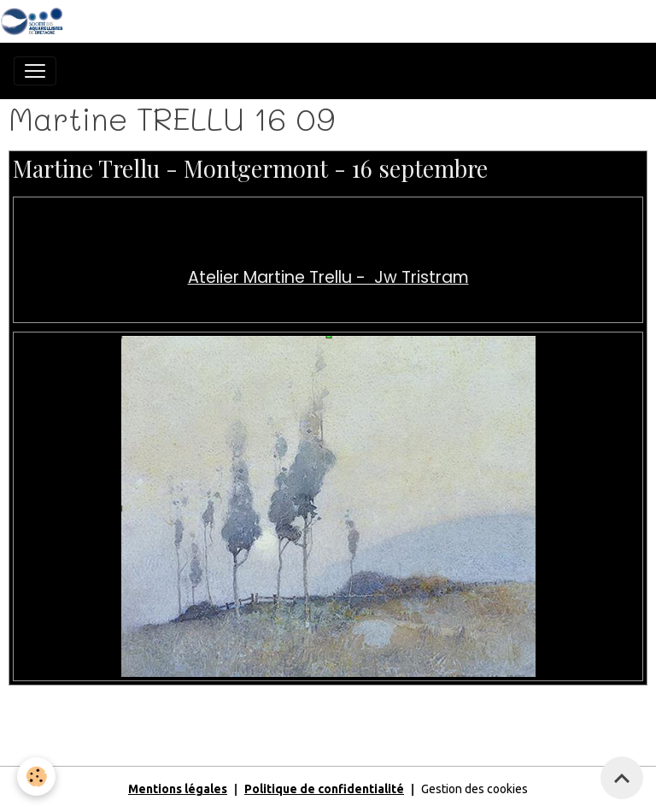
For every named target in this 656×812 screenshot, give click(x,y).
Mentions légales (178, 789)
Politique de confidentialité (324, 789)
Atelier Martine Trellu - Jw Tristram (328, 277)
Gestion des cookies (474, 789)
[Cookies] (36, 777)
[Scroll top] (622, 778)
